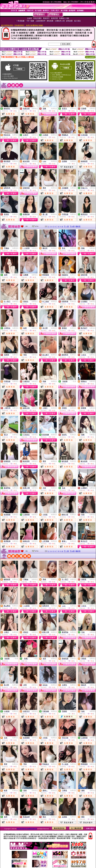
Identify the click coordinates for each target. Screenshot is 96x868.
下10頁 (72, 226)
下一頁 (66, 226)
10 (62, 226)
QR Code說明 (90, 57)
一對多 (74, 381)
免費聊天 (73, 161)
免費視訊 (15, 109)
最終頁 (78, 226)
